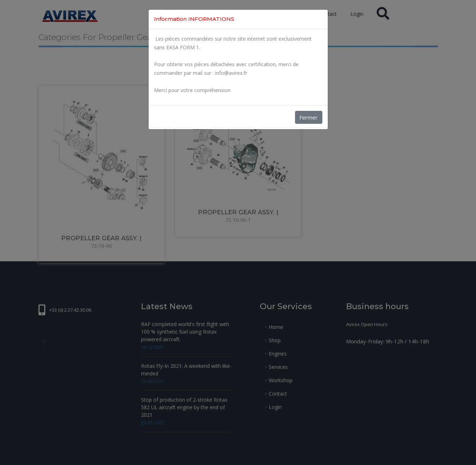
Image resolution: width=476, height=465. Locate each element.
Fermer (309, 117)
